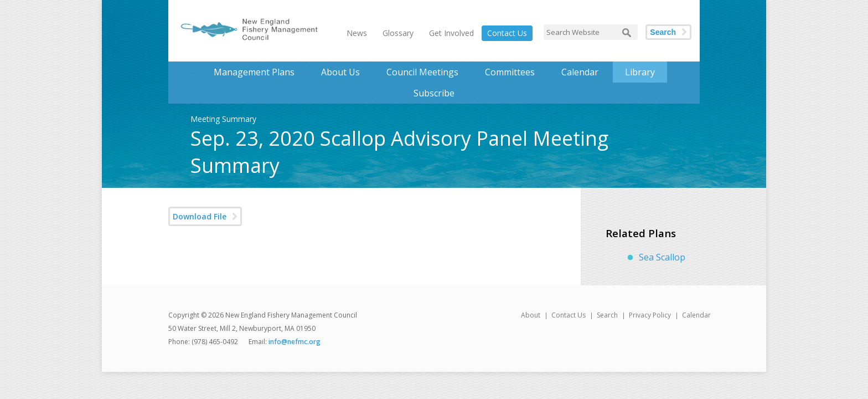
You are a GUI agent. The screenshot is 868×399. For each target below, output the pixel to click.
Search (663, 32)
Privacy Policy (650, 315)
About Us (340, 72)
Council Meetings (422, 72)
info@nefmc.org (294, 342)
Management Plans (254, 72)
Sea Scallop (662, 257)
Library (640, 72)
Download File (200, 216)
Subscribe (434, 93)
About (531, 315)
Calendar (580, 72)
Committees (510, 72)
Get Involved (451, 33)
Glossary (398, 33)
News (357, 33)
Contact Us (507, 33)
